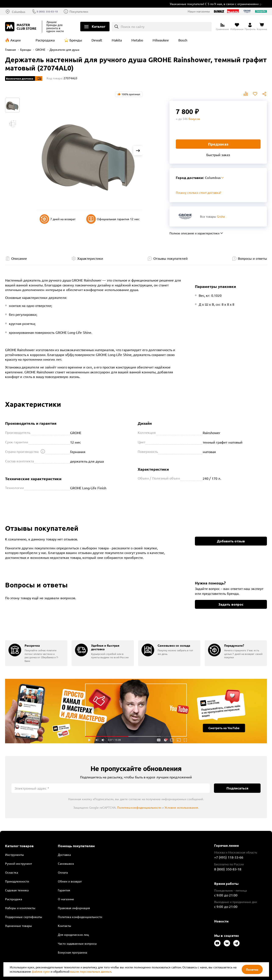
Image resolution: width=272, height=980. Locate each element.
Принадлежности (17, 881)
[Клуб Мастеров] (21, 27)
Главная (10, 49)
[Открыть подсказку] (43, 451)
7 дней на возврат (58, 219)
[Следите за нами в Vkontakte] (227, 943)
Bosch (183, 40)
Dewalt (97, 40)
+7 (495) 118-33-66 (229, 857)
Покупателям (83, 11)
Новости (221, 921)
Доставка (64, 855)
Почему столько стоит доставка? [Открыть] (198, 192)
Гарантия (64, 890)
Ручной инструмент (19, 863)
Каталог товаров (19, 846)
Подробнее (136, 711)
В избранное (255, 94)
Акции (16, 40)
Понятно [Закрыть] (252, 969)
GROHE (40, 49)
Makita (117, 40)
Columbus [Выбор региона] (19, 12)
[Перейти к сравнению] (222, 27)
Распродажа (45, 40)
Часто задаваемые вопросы (77, 943)
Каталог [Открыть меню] (99, 26)
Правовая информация (74, 908)
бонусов (194, 119)
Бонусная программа (72, 952)
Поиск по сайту (133, 26)
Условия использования (181, 807)
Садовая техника (17, 890)
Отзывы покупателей (170, 258)
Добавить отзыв (231, 541)
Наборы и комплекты (20, 908)
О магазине (66, 899)
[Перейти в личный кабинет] (250, 27)
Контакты (65, 926)
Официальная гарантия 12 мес (113, 219)
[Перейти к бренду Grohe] (185, 216)
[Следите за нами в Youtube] (217, 943)
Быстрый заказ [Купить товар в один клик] (218, 155)
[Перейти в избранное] (237, 27)
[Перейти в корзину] (262, 27)
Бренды (76, 40)
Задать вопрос (231, 604)
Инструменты (15, 855)
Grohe (221, 216)
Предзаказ (218, 144)
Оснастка (12, 872)
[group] (36, 653)
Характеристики (90, 258)
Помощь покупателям (76, 846)
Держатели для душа (64, 49)
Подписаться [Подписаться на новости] (237, 788)
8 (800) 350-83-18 (50, 11)
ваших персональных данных (91, 971)
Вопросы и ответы (252, 258)
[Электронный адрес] (111, 788)
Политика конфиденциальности (139, 807)
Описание (19, 258)
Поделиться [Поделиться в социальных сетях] (264, 94)
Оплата (63, 872)
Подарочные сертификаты (24, 917)
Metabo (137, 40)
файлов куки (41, 971)
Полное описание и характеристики (194, 233)
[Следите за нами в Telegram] (236, 943)
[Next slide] (138, 151)
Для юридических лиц (73, 935)
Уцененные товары (19, 926)
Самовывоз (66, 863)
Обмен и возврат (70, 881)
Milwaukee (161, 40)
